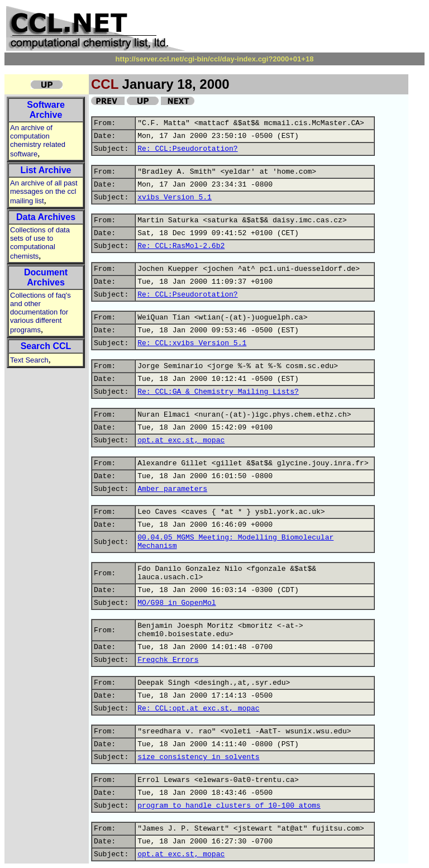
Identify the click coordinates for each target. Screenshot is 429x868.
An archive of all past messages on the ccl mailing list (44, 192)
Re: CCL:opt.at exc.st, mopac (198, 709)
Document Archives (46, 277)
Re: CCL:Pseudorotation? (187, 149)
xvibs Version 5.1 (175, 197)
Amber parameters (172, 489)
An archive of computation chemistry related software (38, 141)
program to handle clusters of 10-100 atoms (229, 806)
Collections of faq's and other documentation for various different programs (40, 313)
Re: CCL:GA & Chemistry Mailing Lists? (218, 392)
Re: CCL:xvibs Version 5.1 (192, 343)
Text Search (29, 360)
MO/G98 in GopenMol (177, 603)
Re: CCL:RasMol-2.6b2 (181, 246)
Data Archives (46, 217)
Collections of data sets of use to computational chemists (40, 243)
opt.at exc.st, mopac (181, 440)
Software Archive (46, 110)
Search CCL (46, 346)
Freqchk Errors (168, 660)
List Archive (46, 170)
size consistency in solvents (198, 757)
